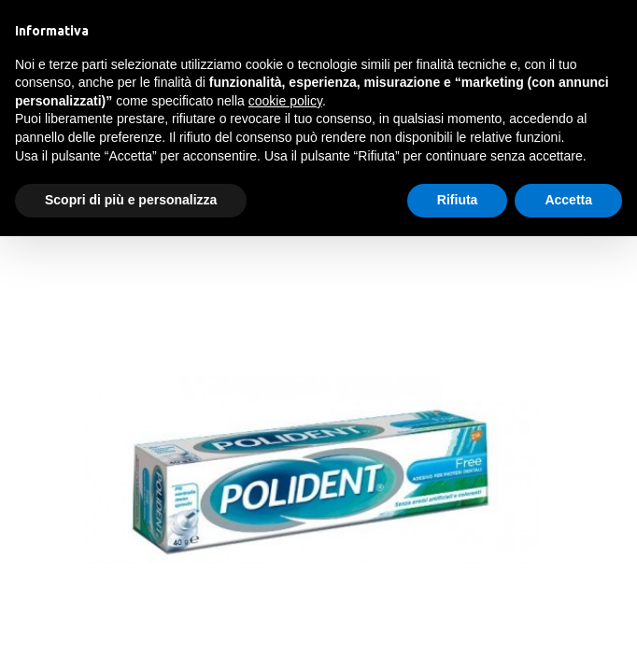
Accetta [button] (568, 200)
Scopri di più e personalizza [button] (131, 200)
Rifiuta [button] (458, 200)
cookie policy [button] (285, 101)
